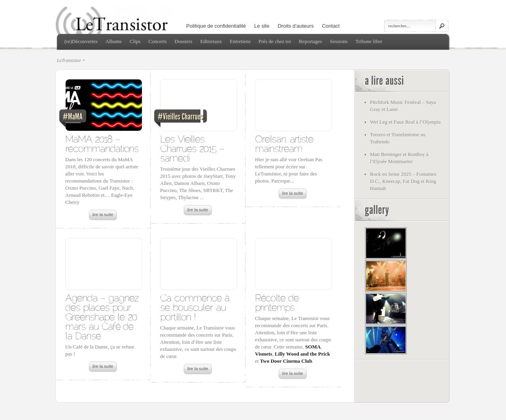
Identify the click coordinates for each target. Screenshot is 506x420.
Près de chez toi (275, 41)
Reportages (310, 41)
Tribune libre (369, 41)
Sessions (339, 41)
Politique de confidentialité (216, 26)
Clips (135, 41)
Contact (331, 26)
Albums (114, 41)
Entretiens (240, 41)
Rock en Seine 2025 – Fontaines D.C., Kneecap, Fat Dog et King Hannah (403, 181)
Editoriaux (211, 41)
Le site (262, 26)
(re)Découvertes (81, 41)
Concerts (157, 41)
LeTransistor (69, 60)
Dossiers (184, 41)
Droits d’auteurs (295, 26)
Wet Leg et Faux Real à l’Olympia (405, 122)
